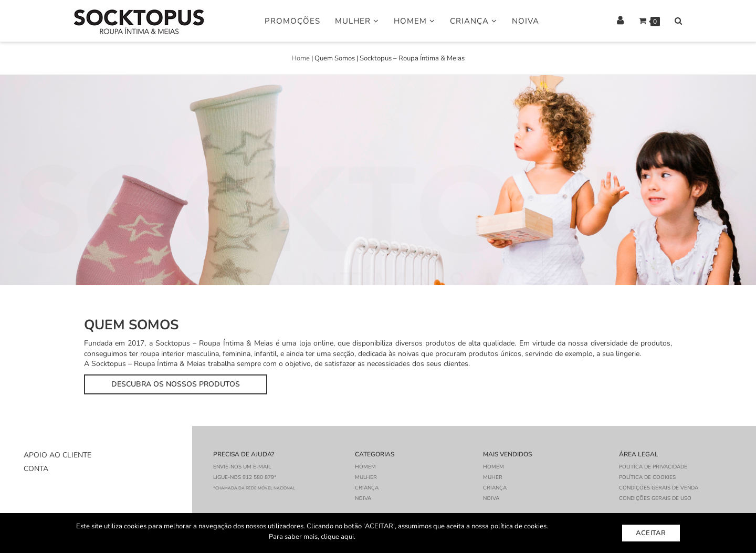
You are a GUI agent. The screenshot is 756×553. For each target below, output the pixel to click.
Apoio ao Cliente (57, 455)
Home (301, 58)
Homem (414, 21)
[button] (176, 384)
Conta (36, 469)
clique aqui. (338, 537)
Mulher (357, 21)
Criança (474, 21)
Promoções (292, 21)
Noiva (526, 21)
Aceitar (651, 533)
